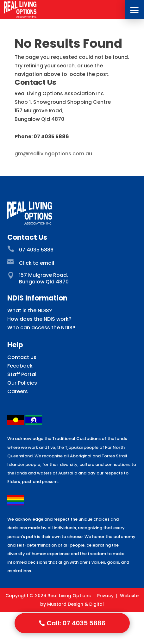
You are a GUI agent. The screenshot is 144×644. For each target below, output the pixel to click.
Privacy (105, 596)
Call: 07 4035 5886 (76, 623)
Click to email (37, 263)
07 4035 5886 (36, 250)
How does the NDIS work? (39, 319)
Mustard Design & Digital (75, 604)
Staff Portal (22, 374)
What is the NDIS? (30, 310)
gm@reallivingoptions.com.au (53, 154)
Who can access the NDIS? (41, 328)
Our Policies (22, 383)
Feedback (20, 366)
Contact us (22, 357)
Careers (18, 391)
